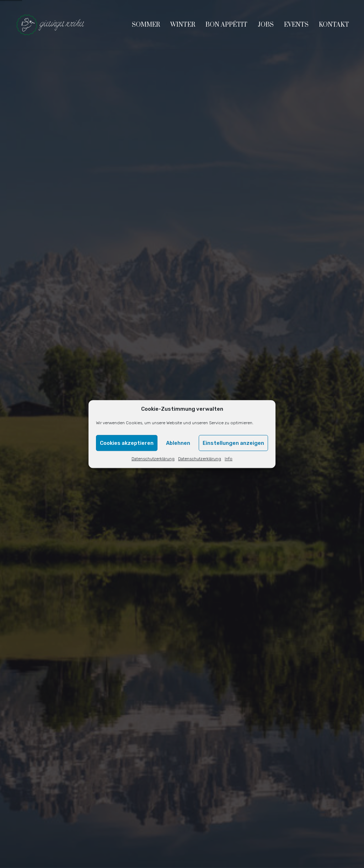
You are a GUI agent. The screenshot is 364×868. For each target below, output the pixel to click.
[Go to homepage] (50, 25)
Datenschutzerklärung (153, 459)
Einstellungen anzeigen (233, 443)
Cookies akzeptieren (127, 443)
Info (229, 459)
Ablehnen (178, 443)
